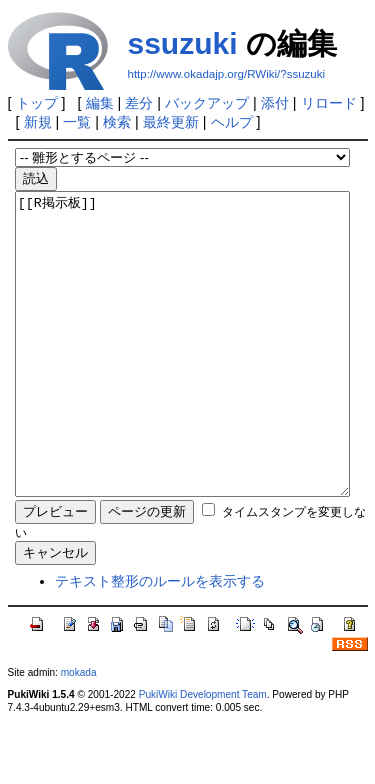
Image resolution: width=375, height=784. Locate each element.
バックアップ (207, 103)
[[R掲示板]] (182, 374)
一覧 (77, 122)
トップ (37, 103)
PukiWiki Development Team (203, 754)
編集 (100, 103)
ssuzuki (183, 43)
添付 (275, 103)
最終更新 (171, 122)
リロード (329, 103)
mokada (79, 732)
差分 (139, 103)
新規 (38, 122)
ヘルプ (232, 122)
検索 (117, 122)
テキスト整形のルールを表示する (160, 641)
